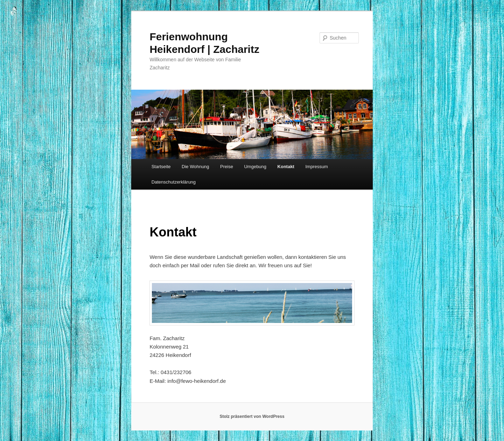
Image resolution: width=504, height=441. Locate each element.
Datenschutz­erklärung (174, 182)
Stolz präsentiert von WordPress (252, 416)
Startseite (161, 167)
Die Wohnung (195, 167)
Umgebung (255, 167)
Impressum (316, 167)
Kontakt (286, 167)
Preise (227, 167)
